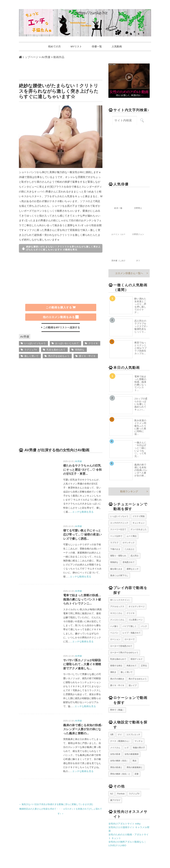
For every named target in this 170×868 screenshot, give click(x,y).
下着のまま (115, 549)
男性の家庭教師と (135, 767)
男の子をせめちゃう (59, 356)
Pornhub (121, 794)
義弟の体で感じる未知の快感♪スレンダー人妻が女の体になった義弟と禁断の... (83, 729)
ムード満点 (132, 536)
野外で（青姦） (117, 710)
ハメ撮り (114, 626)
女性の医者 (115, 754)
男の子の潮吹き (117, 679)
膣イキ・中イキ (87, 356)
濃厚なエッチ (133, 569)
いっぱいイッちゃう (35, 343)
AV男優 (25, 337)
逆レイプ (133, 685)
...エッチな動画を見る (82, 512)
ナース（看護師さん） (120, 741)
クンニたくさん (117, 620)
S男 (112, 734)
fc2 (112, 794)
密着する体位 (116, 666)
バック (144, 626)
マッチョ (139, 741)
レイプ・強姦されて (132, 633)
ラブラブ (114, 543)
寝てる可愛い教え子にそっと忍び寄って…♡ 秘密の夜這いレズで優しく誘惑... (82, 535)
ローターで (130, 639)
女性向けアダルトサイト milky (124, 824)
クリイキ (93, 343)
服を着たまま (116, 569)
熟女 (135, 761)
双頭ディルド (137, 659)
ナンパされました (139, 530)
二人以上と (130, 549)
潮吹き (113, 672)
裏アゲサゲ (115, 800)
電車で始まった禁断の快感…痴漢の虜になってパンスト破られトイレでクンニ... (82, 600)
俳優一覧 (98, 46)
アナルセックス (117, 607)
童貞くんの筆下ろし (119, 575)
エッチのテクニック (119, 523)
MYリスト (76, 46)
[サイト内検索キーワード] (125, 121)
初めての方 (53, 46)
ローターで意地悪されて (121, 646)
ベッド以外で (116, 536)
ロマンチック (129, 543)
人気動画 (119, 46)
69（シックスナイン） (120, 600)
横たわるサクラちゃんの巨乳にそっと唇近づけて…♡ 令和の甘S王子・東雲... (82, 470)
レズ (127, 748)
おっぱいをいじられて (67, 343)
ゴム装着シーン (136, 620)
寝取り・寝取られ (118, 556)
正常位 (144, 666)
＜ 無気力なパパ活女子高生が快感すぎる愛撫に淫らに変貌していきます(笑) (56, 805)
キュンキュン (139, 523)
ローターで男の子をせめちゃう (124, 652)
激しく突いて (31, 356)
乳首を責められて (56, 350)
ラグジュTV (31, 350)
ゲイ (120, 734)
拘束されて (132, 666)
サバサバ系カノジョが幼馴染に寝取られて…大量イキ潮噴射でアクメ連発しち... (82, 664)
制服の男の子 (139, 748)
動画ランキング (129, 491)
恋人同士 (135, 556)
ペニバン (114, 633)
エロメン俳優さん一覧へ (129, 273)
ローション (115, 639)
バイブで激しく (130, 626)
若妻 (137, 774)
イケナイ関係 (139, 516)
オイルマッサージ (137, 607)
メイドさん (115, 748)
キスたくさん (116, 613)
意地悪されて (129, 562)
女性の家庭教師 (132, 754)
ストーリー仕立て (118, 530)
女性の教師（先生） (119, 761)
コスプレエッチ (133, 734)
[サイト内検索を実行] (142, 121)
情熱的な (80, 350)
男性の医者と (116, 767)
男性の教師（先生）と (120, 774)
